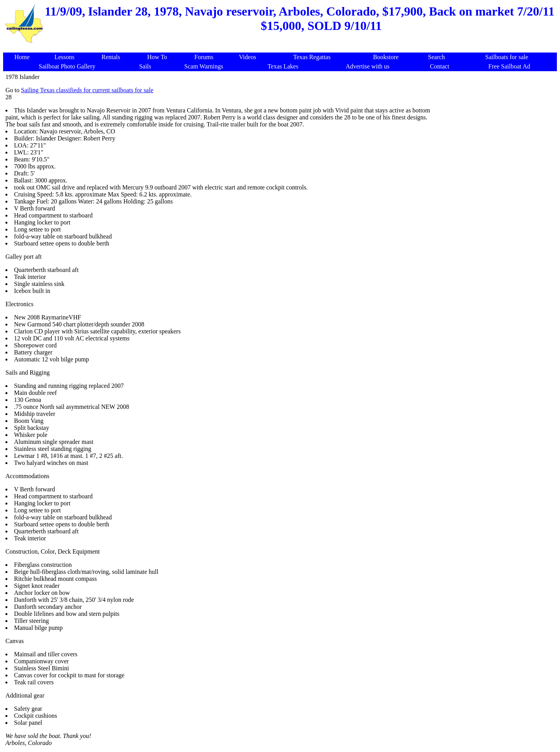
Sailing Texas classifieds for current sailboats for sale (87, 90)
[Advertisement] (282, 48)
